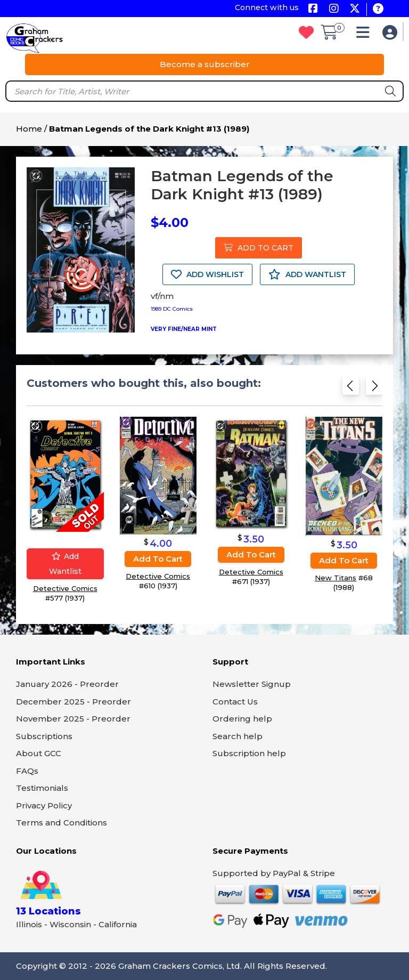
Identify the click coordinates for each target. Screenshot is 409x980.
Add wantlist (65, 564)
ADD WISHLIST (207, 274)
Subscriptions (44, 736)
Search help (238, 736)
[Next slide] (374, 389)
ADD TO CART (259, 248)
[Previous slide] (351, 389)
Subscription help (249, 753)
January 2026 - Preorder (67, 684)
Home (29, 129)
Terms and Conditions (62, 823)
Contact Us (235, 702)
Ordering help (242, 719)
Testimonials (42, 788)
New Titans (336, 577)
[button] (366, 35)
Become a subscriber (205, 64)
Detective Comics (65, 588)
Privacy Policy (44, 805)
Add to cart (158, 559)
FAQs (27, 771)
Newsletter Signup (252, 684)
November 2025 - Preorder (73, 719)
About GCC (39, 753)
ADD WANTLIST (307, 274)
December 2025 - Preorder (73, 702)
